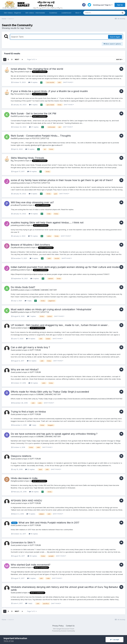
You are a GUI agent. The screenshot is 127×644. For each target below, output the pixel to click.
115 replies (33, 236)
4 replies (35, 278)
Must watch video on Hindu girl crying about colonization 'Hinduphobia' (51, 309)
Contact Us (70, 626)
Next (17, 59)
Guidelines (53, 13)
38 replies (34, 492)
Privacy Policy (58, 626)
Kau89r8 (14, 116)
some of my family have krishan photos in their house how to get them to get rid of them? (62, 180)
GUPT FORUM (35, 350)
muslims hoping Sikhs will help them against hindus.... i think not (47, 223)
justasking (15, 183)
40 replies (32, 171)
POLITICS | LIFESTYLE (40, 138)
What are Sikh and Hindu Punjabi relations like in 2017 (49, 523)
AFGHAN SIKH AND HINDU (26, 501)
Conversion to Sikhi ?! (23, 543)
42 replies (32, 361)
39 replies (32, 556)
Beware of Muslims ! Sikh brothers (30, 245)
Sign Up (120, 5)
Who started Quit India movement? (31, 565)
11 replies (31, 514)
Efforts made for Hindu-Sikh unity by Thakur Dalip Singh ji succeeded (50, 392)
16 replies (33, 534)
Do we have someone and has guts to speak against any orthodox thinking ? (54, 434)
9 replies (34, 258)
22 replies (30, 469)
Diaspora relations (21, 456)
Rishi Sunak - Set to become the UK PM (33, 113)
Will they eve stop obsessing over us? (32, 202)
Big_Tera (14, 72)
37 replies (34, 127)
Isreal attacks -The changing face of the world (37, 69)
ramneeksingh (16, 394)
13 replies (30, 149)
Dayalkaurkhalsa (17, 247)
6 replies (33, 105)
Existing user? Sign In (103, 5)
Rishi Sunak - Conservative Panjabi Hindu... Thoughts (41, 136)
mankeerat (15, 567)
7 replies (32, 316)
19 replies (31, 339)
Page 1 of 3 (32, 59)
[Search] (99, 13)
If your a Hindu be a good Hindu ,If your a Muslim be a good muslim (49, 91)
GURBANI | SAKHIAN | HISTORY (45, 290)
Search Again (115, 37)
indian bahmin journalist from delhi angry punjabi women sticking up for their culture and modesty (66, 267)
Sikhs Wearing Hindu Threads (27, 158)
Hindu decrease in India (24, 478)
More (78, 13)
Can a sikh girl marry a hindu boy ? (30, 347)
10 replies (33, 214)
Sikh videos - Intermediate (35, 13)
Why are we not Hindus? (25, 370)
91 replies (33, 82)
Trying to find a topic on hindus (28, 412)
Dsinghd (14, 481)
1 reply (28, 301)
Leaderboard (66, 13)
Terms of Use (9, 641)
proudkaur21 (16, 205)
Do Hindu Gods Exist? (23, 287)
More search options (112, 44)
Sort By (119, 60)
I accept (114, 640)
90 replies (33, 383)
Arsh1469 (14, 290)
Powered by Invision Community (63, 631)
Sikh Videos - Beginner (13, 13)
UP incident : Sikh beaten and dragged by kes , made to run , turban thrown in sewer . (60, 325)
